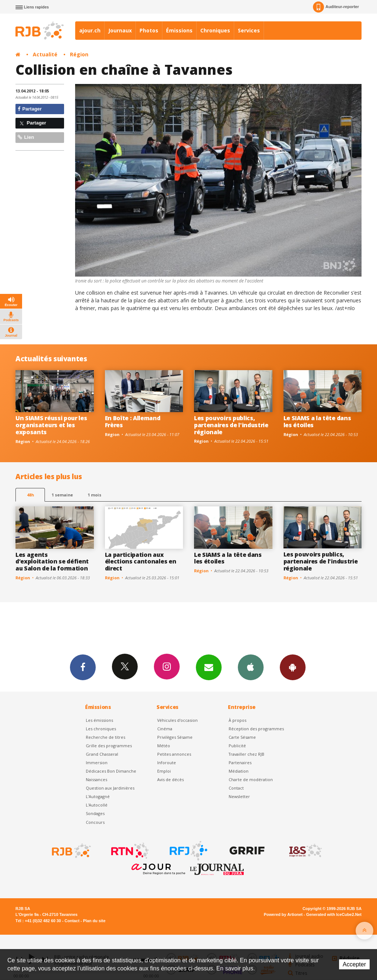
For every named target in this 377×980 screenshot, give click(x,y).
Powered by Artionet (283, 914)
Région (79, 54)
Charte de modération (251, 779)
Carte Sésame (242, 737)
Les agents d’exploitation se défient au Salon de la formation (52, 562)
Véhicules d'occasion (177, 720)
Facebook (83, 667)
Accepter (354, 964)
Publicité (237, 746)
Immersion (97, 763)
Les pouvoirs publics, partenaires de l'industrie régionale (231, 425)
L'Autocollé (97, 805)
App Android (293, 667)
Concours (95, 822)
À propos (237, 720)
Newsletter (239, 796)
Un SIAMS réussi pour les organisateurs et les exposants (51, 425)
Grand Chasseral (102, 754)
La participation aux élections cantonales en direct (141, 562)
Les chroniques (101, 729)
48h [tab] (30, 495)
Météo (164, 746)
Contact (236, 788)
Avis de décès (170, 779)
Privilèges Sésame (175, 737)
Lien (26, 137)
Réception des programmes (256, 729)
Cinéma (165, 729)
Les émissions (99, 720)
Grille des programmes (109, 746)
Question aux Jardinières (110, 788)
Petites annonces (174, 754)
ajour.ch (90, 30)
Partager (30, 109)
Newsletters (209, 667)
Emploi (164, 771)
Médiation (239, 771)
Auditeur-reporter (336, 7)
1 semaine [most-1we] (62, 495)
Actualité (45, 54)
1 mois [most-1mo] (94, 495)
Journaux (120, 30)
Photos (149, 30)
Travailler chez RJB (246, 754)
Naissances (96, 779)
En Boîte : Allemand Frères (133, 421)
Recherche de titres (105, 737)
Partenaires (240, 763)
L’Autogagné (98, 796)
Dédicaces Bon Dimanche (111, 771)
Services (249, 30)
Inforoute (167, 763)
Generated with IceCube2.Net (334, 914)
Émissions (179, 30)
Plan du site (94, 921)
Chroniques (215, 30)
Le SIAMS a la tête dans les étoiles (317, 421)
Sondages (95, 813)
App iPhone (251, 667)
